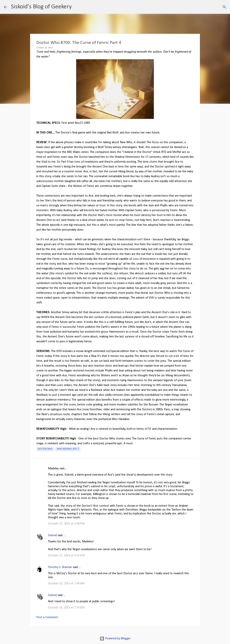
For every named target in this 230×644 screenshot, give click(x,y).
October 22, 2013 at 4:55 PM (66, 556)
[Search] (77, 7)
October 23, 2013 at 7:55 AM (66, 608)
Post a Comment (47, 617)
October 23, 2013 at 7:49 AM (66, 584)
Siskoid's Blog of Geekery (41, 7)
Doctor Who (45, 449)
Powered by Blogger (115, 639)
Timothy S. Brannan (60, 567)
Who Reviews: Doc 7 (68, 449)
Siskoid (52, 535)
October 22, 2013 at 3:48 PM (66, 524)
